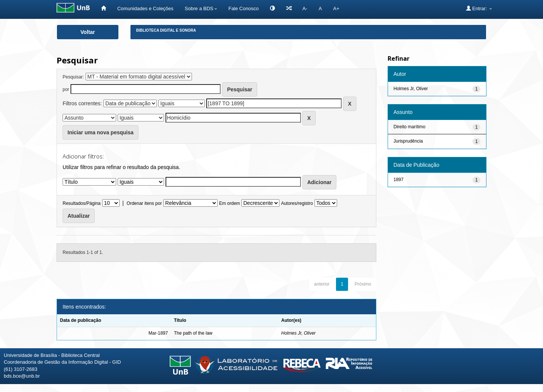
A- (305, 8)
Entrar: (479, 8)
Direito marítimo (410, 127)
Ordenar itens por (144, 203)
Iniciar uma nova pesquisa (100, 132)
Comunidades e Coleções (145, 8)
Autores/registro (297, 203)
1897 (399, 180)
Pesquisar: (73, 77)
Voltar (88, 32)
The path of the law (193, 333)
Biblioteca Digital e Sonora (166, 30)
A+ (336, 8)
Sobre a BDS (201, 8)
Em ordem (229, 203)
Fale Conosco (244, 8)
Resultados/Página (82, 203)
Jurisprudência (408, 141)
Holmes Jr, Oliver (298, 333)
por (66, 89)
